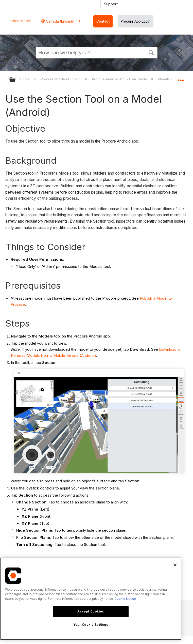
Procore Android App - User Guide (120, 79)
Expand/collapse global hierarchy (16, 80)
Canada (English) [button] (60, 21)
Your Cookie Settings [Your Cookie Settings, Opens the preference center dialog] (91, 625)
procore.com (20, 21)
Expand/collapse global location (181, 78)
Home (25, 79)
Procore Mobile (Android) (61, 79)
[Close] (175, 565)
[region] (91, 599)
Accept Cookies (91, 611)
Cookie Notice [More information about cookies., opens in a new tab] (125, 599)
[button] (151, 52)
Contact (103, 21)
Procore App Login (136, 21)
